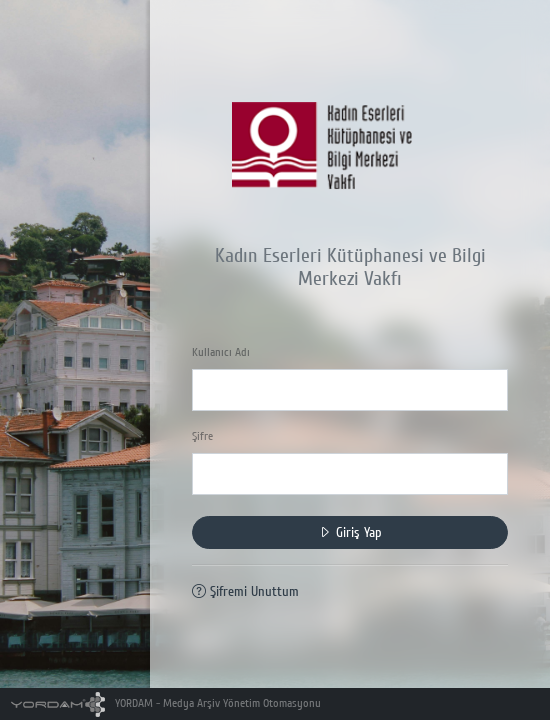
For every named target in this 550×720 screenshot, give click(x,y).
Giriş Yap (350, 532)
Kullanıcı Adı (221, 352)
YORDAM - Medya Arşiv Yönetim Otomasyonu (166, 703)
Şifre (202, 436)
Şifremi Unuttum (245, 591)
